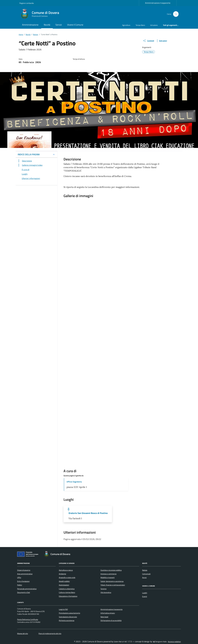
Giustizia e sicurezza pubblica (111, 570)
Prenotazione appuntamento (69, 613)
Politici (20, 585)
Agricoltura (126, 25)
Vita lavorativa (106, 592)
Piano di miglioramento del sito (50, 634)
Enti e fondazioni (23, 581)
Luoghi (145, 593)
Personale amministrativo (27, 589)
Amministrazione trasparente (158, 3)
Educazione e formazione (68, 596)
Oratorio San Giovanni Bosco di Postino (88, 513)
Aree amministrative (25, 574)
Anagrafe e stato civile (67, 578)
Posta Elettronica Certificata (28, 619)
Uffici (19, 578)
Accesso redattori (174, 642)
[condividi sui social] (148, 41)
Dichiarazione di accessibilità (111, 620)
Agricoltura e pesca (66, 570)
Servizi (59, 25)
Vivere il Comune (75, 25)
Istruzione (154, 25)
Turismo (103, 589)
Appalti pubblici (64, 581)
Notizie (145, 570)
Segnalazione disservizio (68, 617)
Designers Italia (160, 642)
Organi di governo (24, 570)
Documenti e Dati (24, 592)
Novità (47, 25)
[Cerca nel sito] (176, 14)
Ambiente (62, 574)
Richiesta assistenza (67, 620)
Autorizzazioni (64, 585)
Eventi (145, 596)
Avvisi (144, 578)
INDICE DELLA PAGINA (29, 154)
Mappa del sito (23, 634)
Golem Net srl (119, 642)
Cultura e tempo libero (67, 592)
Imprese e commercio (108, 574)
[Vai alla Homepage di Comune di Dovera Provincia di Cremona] (41, 14)
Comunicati (146, 574)
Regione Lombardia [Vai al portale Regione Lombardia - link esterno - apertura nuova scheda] (27, 3)
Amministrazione (30, 25)
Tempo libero (140, 25)
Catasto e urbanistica (67, 589)
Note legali (104, 617)
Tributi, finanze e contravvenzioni (113, 585)
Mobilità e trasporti (108, 578)
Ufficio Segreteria (74, 482)
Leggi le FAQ (63, 609)
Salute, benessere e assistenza (112, 581)
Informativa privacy (108, 613)
